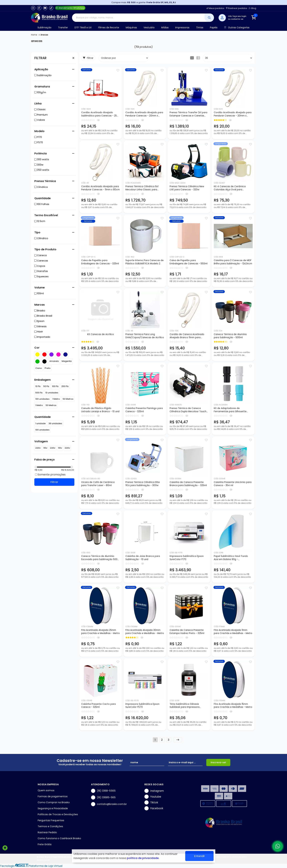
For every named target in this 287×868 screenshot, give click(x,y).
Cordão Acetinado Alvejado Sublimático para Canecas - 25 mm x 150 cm (99, 114)
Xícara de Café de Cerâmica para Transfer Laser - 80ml (98, 484)
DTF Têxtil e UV (83, 27)
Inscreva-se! (218, 762)
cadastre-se (237, 19)
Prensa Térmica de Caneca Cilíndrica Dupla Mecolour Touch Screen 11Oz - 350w (188, 410)
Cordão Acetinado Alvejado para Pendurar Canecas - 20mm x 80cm (144, 114)
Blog (252, 8)
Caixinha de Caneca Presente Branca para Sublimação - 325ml (188, 484)
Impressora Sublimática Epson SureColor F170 (187, 558)
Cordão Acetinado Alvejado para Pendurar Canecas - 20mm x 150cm (233, 114)
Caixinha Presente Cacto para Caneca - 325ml (98, 706)
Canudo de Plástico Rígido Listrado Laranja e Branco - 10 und (100, 410)
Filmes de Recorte (109, 27)
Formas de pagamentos (53, 796)
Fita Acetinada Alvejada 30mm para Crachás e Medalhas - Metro (145, 632)
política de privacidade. (143, 858)
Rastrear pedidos (237, 8)
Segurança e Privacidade (53, 808)
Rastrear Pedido (47, 832)
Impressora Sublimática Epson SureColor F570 (142, 706)
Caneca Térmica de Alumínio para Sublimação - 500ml (230, 336)
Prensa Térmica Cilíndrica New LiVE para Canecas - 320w (187, 188)
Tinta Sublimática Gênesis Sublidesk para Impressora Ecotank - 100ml (185, 706)
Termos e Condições (50, 826)
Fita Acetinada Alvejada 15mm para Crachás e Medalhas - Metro (233, 706)
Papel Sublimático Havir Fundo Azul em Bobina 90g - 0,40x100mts (231, 558)
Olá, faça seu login (237, 16)
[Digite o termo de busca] (138, 18)
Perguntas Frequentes (51, 820)
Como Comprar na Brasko (54, 802)
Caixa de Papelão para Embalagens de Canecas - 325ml (100, 262)
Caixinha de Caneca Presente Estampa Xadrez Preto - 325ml (187, 632)
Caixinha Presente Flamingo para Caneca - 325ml (144, 410)
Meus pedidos (215, 8)
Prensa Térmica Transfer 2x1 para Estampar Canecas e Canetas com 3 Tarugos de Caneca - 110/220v (188, 114)
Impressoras (182, 27)
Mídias (165, 27)
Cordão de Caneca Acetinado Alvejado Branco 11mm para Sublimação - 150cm (187, 336)
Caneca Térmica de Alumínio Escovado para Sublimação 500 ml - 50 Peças (99, 558)
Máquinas (131, 27)
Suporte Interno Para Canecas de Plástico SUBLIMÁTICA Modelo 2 (145, 262)
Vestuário (149, 27)
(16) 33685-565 (103, 797)
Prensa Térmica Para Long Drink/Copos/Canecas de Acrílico (145, 336)
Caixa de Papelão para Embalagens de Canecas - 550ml (189, 262)
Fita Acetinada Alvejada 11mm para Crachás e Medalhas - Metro (233, 632)
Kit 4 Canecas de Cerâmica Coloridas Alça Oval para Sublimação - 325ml (230, 188)
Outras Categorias (237, 28)
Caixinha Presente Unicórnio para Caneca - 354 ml (233, 484)
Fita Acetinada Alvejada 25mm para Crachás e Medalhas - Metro (100, 632)
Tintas (200, 27)
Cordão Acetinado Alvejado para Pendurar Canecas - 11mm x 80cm (100, 188)
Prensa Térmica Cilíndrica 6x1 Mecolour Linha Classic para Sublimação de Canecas (142, 188)
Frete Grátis (45, 844)
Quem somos (46, 790)
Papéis (214, 27)
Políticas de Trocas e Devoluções (58, 814)
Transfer (63, 27)
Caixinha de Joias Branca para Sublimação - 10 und (143, 558)
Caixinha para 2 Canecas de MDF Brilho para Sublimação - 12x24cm (233, 262)
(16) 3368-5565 (103, 791)
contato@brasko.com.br (109, 804)
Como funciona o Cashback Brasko (59, 838)
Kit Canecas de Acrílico (101, 334)
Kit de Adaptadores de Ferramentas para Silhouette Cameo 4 (230, 410)
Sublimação (44, 27)
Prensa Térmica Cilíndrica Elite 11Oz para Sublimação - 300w (143, 484)
